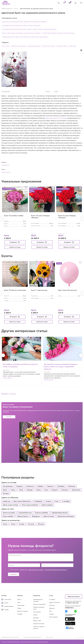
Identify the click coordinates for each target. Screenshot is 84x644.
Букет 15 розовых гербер (14, 216)
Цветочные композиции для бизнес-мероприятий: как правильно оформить (25, 22)
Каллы (13, 490)
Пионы (39, 490)
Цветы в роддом (47, 505)
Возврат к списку (9, 394)
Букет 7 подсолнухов (39, 290)
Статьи (16, 9)
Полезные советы (62, 46)
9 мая (57, 501)
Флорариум (36, 516)
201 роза (41, 524)
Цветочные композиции (66, 516)
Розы (46, 490)
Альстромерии (8, 486)
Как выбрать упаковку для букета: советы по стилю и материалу (21, 25)
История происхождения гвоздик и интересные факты (58, 33)
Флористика (72, 46)
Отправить (14, 574)
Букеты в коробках (42, 513)
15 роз (5, 524)
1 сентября (66, 501)
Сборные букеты (23, 516)
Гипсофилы (61, 486)
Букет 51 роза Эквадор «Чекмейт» (67, 217)
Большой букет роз (25, 513)
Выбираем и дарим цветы (19, 46)
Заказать (9, 417)
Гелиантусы (30, 486)
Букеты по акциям (9, 513)
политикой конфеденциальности (56, 570)
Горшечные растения (34, 46)
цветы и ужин (6, 172)
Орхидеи (30, 490)
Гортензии (72, 486)
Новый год (6, 501)
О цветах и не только (48, 46)
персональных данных (36, 570)
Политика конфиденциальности (33, 637)
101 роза (31, 524)
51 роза (22, 524)
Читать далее (8, 378)
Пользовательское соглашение (10, 637)
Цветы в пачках (49, 516)
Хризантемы (76, 490)
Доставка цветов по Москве (56, 118)
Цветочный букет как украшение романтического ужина (37, 9)
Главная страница (7, 9)
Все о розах (6, 46)
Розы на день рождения (30, 505)
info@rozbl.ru (69, 608)
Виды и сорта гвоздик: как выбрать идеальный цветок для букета (22, 33)
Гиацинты (50, 486)
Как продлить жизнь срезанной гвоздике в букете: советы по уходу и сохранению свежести (29, 29)
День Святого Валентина (22, 501)
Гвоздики (19, 486)
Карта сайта (49, 637)
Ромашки (55, 490)
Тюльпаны (65, 490)
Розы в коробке (8, 516)
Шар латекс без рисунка (67, 290)
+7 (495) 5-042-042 (72, 603)
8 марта (48, 501)
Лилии (21, 490)
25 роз (13, 524)
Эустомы (6, 494)
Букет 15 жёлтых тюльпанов (15, 290)
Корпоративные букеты (60, 513)
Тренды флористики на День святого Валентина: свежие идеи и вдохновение (25, 37)
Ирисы (5, 490)
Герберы (40, 486)
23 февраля (38, 501)
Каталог (20, 596)
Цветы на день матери (10, 505)
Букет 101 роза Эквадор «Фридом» (40, 217)
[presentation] (3, 355)
